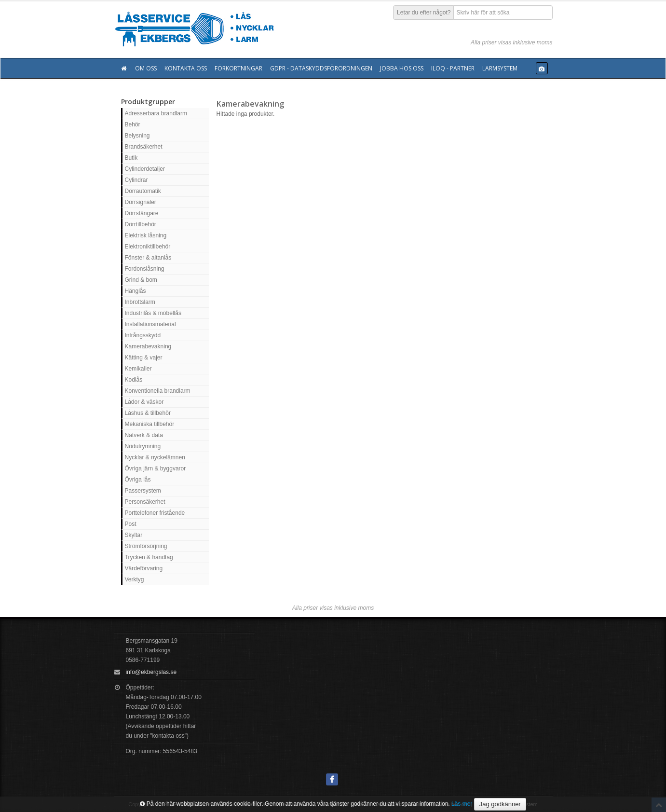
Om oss (146, 68)
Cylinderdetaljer (145, 169)
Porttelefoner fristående (155, 513)
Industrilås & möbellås (153, 313)
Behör (133, 124)
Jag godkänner (500, 804)
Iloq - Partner (453, 68)
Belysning (137, 136)
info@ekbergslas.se (151, 672)
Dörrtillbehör (141, 224)
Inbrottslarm (140, 302)
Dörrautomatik (143, 191)
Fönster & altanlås (148, 258)
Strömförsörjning (146, 546)
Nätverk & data (144, 435)
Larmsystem (500, 68)
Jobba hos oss (402, 68)
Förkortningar (238, 68)
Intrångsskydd (143, 335)
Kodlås (134, 380)
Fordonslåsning (145, 269)
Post (131, 524)
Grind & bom (141, 280)
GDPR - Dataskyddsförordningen (321, 68)
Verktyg (135, 579)
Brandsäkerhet (144, 147)
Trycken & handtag (149, 557)
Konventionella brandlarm (158, 391)
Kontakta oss (186, 68)
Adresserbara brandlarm (156, 113)
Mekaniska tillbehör (150, 424)
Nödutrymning (143, 446)
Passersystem (143, 491)
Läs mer (462, 804)
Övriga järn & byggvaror (156, 468)
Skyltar (134, 535)
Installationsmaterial (150, 324)
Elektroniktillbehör (148, 247)
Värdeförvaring (144, 568)
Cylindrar (136, 180)
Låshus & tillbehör (148, 413)
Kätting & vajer (144, 358)
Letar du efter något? (424, 13)
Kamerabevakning (148, 346)
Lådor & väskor (144, 402)
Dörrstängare (142, 213)
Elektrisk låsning (146, 235)
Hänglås (136, 291)
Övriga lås (138, 480)
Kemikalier (138, 369)
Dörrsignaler (141, 202)
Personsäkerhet (145, 502)
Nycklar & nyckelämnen (155, 457)
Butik (131, 158)
